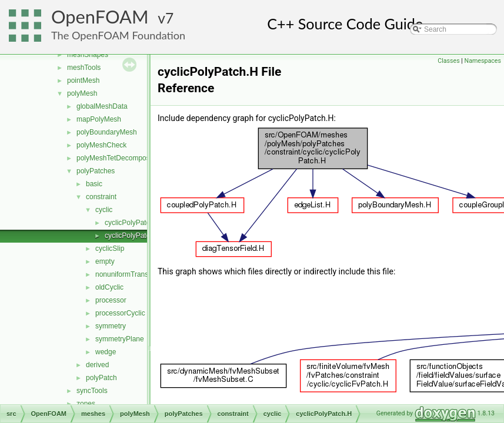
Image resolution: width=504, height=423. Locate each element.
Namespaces (483, 61)
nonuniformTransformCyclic (138, 274)
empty (105, 261)
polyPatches (96, 171)
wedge (106, 352)
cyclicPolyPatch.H (133, 236)
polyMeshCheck (101, 145)
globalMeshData (102, 106)
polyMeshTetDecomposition (120, 158)
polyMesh (82, 93)
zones (86, 404)
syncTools (92, 391)
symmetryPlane (120, 339)
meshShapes (88, 55)
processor (111, 300)
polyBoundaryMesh (107, 132)
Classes (448, 61)
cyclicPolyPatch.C (133, 223)
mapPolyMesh (99, 119)
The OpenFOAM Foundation (118, 35)
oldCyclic (109, 287)
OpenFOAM (100, 17)
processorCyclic (120, 313)
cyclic (104, 210)
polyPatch (101, 378)
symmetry (111, 326)
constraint (101, 197)
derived (97, 365)
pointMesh (83, 80)
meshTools (84, 68)
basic (94, 184)
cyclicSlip (110, 249)
